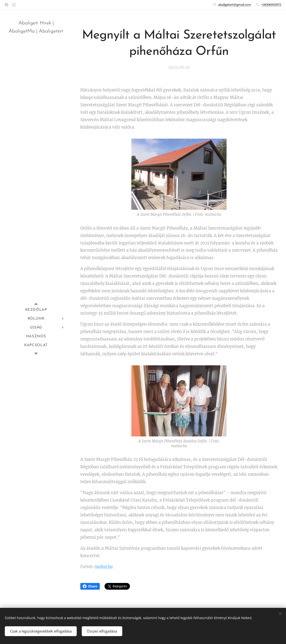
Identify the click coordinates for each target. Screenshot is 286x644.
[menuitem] (36, 310)
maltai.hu (104, 567)
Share (90, 586)
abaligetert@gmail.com (235, 5)
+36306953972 (271, 5)
